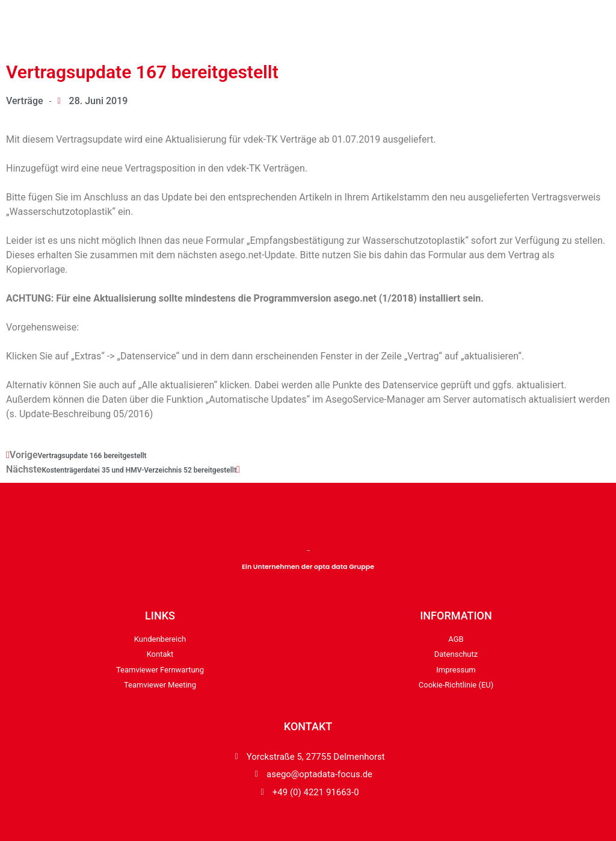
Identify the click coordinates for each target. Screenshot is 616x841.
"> (308, 774)
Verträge (25, 101)
